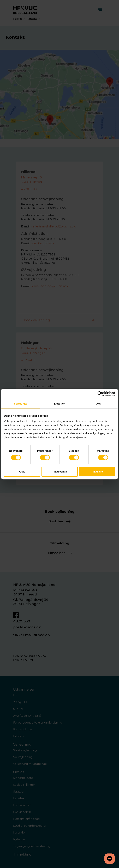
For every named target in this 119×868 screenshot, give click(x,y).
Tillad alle (97, 472)
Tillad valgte (59, 472)
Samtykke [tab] (21, 404)
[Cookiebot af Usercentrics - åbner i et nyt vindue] (100, 394)
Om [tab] (98, 404)
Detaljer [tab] (59, 404)
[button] (110, 859)
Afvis (22, 472)
